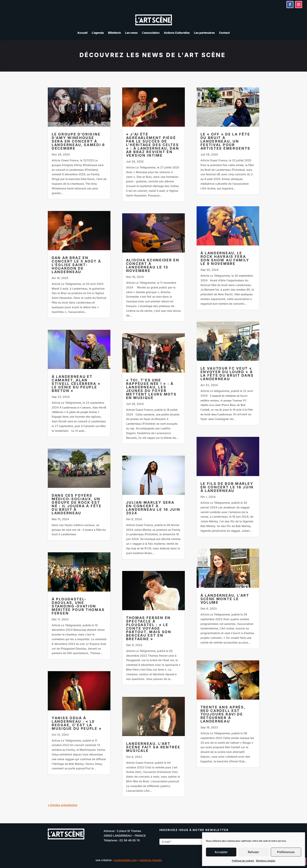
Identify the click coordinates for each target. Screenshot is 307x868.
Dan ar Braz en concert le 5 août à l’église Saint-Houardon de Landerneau (76, 265)
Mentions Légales (266, 861)
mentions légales (151, 860)
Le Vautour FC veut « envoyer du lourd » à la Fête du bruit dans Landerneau (227, 374)
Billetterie (114, 33)
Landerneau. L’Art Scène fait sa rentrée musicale (153, 747)
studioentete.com (125, 860)
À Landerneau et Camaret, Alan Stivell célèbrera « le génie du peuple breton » (76, 384)
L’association (151, 33)
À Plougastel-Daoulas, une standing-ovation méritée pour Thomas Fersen (78, 606)
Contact (224, 33)
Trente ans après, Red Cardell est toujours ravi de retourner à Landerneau (223, 714)
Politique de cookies (243, 861)
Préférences (286, 852)
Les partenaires (204, 33)
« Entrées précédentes (63, 805)
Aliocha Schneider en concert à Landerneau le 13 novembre (153, 265)
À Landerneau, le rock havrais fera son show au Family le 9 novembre (225, 258)
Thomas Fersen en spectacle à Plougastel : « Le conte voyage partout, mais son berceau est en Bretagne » (149, 628)
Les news (131, 33)
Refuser (253, 852)
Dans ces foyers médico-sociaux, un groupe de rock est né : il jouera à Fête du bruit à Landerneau (77, 504)
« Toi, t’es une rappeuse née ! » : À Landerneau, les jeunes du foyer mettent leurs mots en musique (151, 389)
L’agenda (98, 33)
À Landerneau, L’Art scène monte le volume (225, 599)
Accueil (82, 33)
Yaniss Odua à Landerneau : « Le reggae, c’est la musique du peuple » (77, 723)
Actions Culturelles (177, 33)
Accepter (221, 852)
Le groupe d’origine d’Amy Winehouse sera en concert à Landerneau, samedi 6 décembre (78, 141)
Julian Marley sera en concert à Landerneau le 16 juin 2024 (153, 508)
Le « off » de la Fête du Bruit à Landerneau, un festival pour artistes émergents (226, 141)
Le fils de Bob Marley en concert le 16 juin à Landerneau (227, 487)
